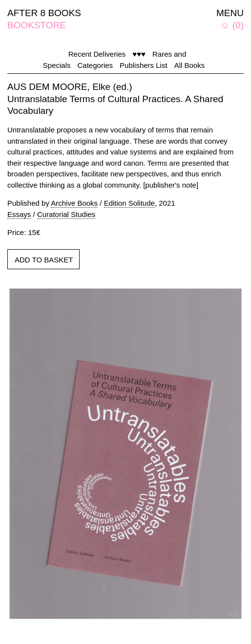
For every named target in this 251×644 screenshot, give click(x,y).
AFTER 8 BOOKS (44, 13)
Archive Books (74, 203)
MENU (230, 13)
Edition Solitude (129, 203)
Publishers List (144, 65)
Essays (19, 214)
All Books (190, 65)
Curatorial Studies (66, 214)
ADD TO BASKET (44, 260)
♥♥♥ (139, 54)
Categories (95, 65)
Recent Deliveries (97, 54)
